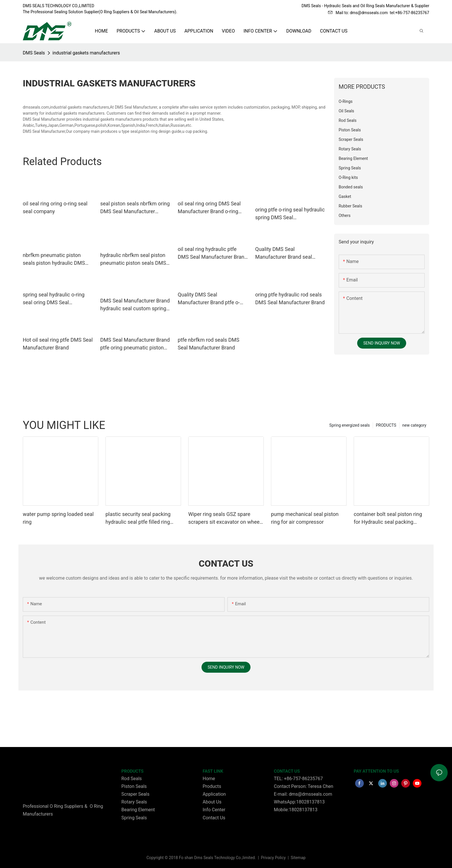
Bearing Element (138, 810)
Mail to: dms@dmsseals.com (358, 13)
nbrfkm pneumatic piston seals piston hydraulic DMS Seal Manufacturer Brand (54, 259)
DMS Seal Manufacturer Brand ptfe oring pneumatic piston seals (135, 344)
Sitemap (298, 858)
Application (214, 794)
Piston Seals (134, 786)
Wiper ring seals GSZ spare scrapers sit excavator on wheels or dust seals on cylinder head (226, 518)
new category (414, 425)
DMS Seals (34, 53)
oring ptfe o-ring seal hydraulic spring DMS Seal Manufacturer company (290, 214)
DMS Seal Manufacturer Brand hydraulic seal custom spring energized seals (135, 305)
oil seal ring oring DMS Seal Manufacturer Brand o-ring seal (209, 208)
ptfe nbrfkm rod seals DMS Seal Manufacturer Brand (209, 344)
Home (209, 779)
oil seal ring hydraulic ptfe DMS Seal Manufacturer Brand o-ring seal (213, 253)
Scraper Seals (135, 794)
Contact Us (214, 818)
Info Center (214, 810)
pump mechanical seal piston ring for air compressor (305, 518)
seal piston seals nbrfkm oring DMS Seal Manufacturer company (135, 208)
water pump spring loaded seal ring (58, 518)
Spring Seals (134, 818)
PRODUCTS (386, 425)
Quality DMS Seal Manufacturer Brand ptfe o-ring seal (209, 299)
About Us (212, 802)
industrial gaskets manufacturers (86, 53)
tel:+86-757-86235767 (409, 13)
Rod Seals (132, 779)
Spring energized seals (349, 425)
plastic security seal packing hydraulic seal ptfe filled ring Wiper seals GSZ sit (138, 518)
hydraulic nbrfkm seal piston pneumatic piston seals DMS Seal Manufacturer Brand (133, 259)
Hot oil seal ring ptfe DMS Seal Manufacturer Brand (58, 344)
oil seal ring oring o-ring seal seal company (55, 207)
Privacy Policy (274, 858)
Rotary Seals (134, 802)
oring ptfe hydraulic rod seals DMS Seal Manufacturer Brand (290, 298)
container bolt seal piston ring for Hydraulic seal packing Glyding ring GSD (388, 518)
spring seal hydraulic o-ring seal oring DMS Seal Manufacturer (54, 299)
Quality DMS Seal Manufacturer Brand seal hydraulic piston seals (284, 253)
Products (212, 786)
